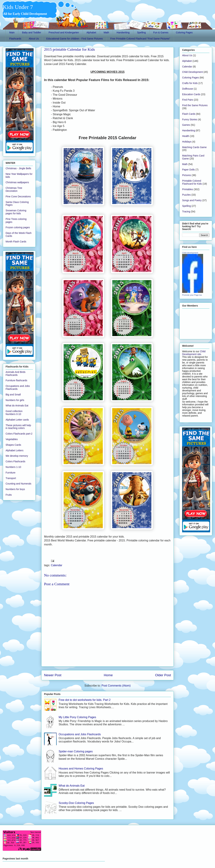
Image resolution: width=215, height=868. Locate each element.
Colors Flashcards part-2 (19, 434)
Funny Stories (190, 119)
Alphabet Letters (15, 450)
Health (186, 136)
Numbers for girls (15, 400)
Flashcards (15, 39)
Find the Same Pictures (195, 105)
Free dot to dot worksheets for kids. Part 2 (85, 700)
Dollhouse (188, 89)
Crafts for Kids (190, 83)
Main (12, 32)
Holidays (187, 142)
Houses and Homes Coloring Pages (81, 769)
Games (186, 125)
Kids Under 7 (18, 7)
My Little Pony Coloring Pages (77, 717)
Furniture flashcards (16, 380)
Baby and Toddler (32, 32)
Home (108, 675)
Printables (188, 189)
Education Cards (191, 94)
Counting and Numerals (18, 484)
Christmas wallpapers (17, 182)
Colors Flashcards (15, 461)
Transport (11, 478)
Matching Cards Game (194, 147)
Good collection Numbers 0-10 (14, 413)
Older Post (163, 675)
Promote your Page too (192, 295)
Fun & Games (161, 32)
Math (106, 32)
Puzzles (186, 195)
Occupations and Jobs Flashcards (80, 734)
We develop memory (17, 456)
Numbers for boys (15, 489)
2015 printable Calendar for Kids (69, 49)
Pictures (187, 175)
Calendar (57, 565)
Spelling (141, 32)
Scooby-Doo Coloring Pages (76, 803)
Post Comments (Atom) (116, 686)
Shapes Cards (13, 445)
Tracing (186, 211)
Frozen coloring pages (18, 227)
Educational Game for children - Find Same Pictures (75, 39)
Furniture (10, 473)
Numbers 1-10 (13, 467)
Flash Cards (189, 114)
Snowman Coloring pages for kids (16, 212)
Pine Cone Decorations (18, 196)
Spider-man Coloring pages (76, 751)
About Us (34, 39)
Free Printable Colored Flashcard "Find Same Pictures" (140, 39)
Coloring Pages (184, 32)
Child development (190, 253)
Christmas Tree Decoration (14, 189)
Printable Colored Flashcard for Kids (192, 182)
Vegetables (12, 439)
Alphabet (91, 32)
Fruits (9, 495)
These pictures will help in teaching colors (18, 427)
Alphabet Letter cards (17, 420)
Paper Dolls (188, 170)
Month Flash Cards (16, 242)
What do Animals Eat (72, 786)
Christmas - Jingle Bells (18, 168)
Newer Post (53, 675)
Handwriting (123, 32)
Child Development (192, 72)
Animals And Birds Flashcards (16, 373)
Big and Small (13, 395)
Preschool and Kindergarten (64, 32)
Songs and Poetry (192, 200)
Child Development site (194, 353)
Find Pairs (188, 100)
